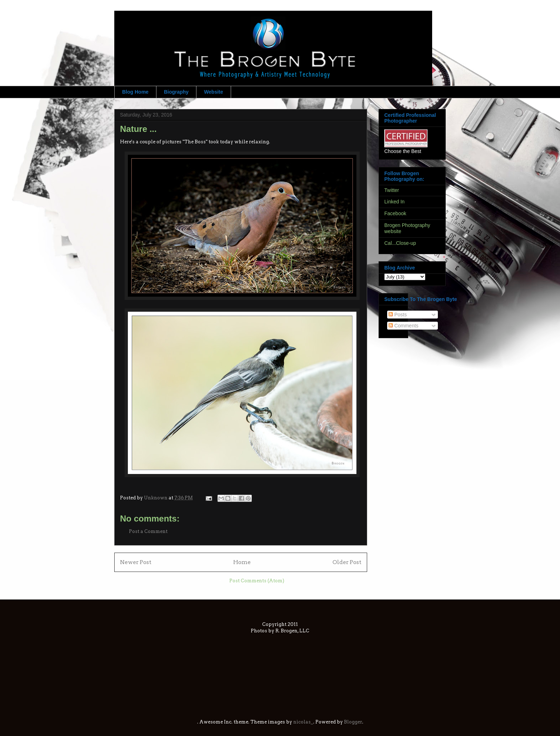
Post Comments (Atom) (257, 581)
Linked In (394, 202)
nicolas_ (303, 722)
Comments (404, 326)
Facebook (395, 213)
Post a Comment (148, 531)
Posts (398, 315)
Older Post (347, 562)
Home (242, 562)
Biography (176, 92)
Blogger (353, 722)
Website (213, 92)
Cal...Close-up (400, 243)
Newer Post (136, 562)
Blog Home (135, 92)
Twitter (392, 190)
